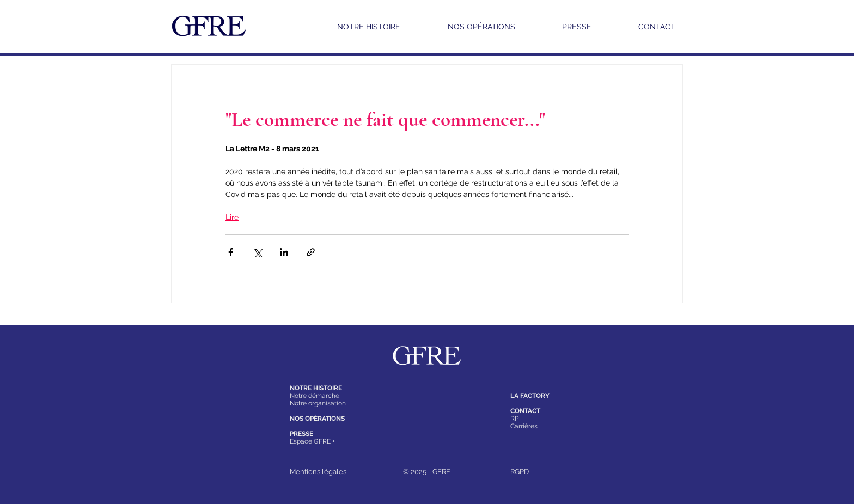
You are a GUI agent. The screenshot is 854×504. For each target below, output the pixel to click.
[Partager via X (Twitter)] (257, 252)
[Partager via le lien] (311, 252)
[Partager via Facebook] (231, 252)
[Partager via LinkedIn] (284, 252)
